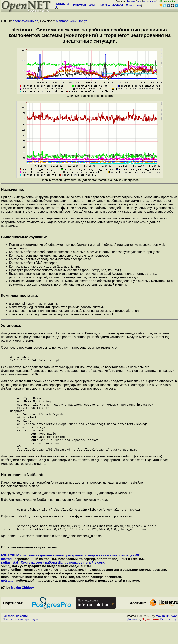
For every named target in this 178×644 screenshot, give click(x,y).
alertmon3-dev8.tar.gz (72, 21)
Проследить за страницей (20, 640)
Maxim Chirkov (22, 609)
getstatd (7, 601)
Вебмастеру (168, 640)
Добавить (134, 640)
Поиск (130, 5)
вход (139, 1)
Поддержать (150, 640)
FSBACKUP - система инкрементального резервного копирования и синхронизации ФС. (71, 576)
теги (138, 5)
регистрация (150, 1)
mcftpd (6, 580)
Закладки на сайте (15, 637)
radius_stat (10, 583)
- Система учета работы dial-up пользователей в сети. (62, 583)
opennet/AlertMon (25, 21)
